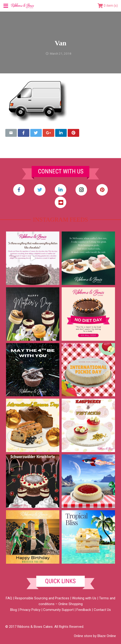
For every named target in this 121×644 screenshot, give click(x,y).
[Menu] (6, 6)
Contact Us (102, 610)
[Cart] (108, 6)
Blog (14, 610)
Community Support (58, 610)
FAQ (9, 598)
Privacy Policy (30, 610)
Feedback (84, 610)
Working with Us (84, 598)
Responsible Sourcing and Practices (42, 598)
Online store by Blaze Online (95, 636)
